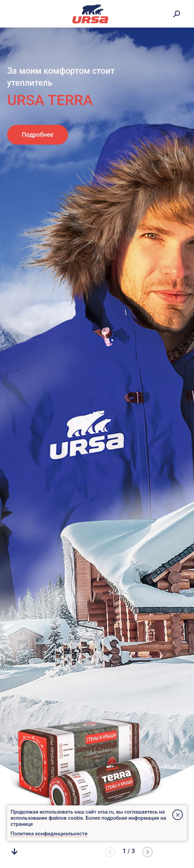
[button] (147, 852)
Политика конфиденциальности (49, 834)
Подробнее (38, 135)
